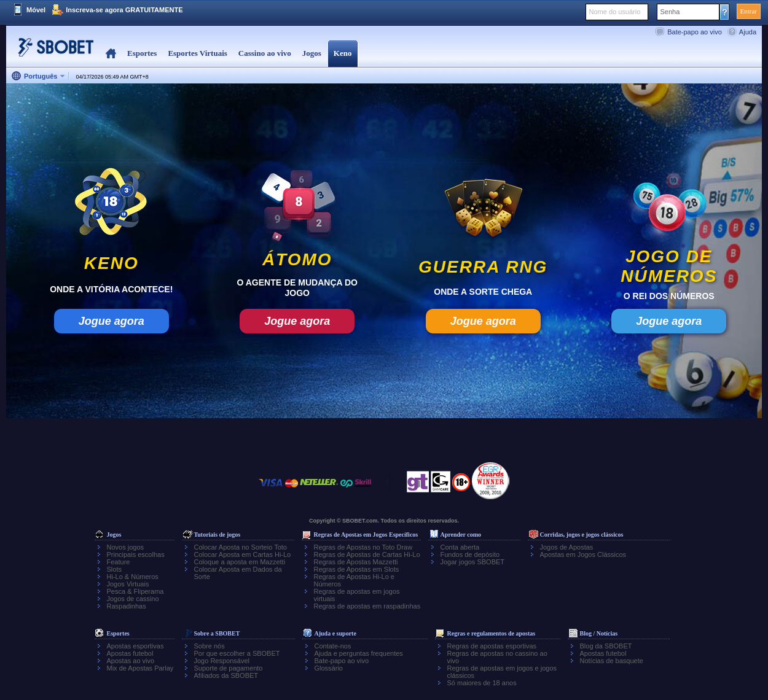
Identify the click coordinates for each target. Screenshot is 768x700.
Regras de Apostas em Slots (357, 569)
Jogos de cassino (133, 599)
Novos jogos (126, 547)
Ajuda (748, 32)
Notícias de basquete (612, 661)
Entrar (749, 11)
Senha (670, 12)
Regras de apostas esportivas (492, 646)
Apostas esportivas (135, 646)
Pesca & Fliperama (135, 591)
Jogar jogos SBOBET (473, 562)
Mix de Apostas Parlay (140, 668)
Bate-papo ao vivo (695, 32)
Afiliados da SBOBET (226, 675)
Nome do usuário (615, 12)
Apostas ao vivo (131, 661)
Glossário (329, 668)
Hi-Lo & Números (133, 577)
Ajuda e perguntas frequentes (359, 653)
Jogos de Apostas (567, 547)
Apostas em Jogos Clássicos (583, 554)
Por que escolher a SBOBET (237, 653)
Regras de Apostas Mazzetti (356, 562)
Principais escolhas (136, 554)
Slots (114, 569)
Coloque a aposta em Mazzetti (240, 562)
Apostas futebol (130, 653)
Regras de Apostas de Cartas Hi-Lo (367, 554)
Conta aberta (460, 547)
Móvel (36, 10)
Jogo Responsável (222, 661)
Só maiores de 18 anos (482, 683)
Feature (119, 562)
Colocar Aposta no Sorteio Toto (241, 547)
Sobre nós (210, 646)
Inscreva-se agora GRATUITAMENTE (124, 10)
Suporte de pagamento (229, 668)
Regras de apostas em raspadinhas (367, 606)
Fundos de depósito (470, 554)
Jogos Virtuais (128, 584)
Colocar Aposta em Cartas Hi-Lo (243, 554)
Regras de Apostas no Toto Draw (363, 547)
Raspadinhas (127, 606)
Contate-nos (333, 646)
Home (111, 54)
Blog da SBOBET (606, 646)
